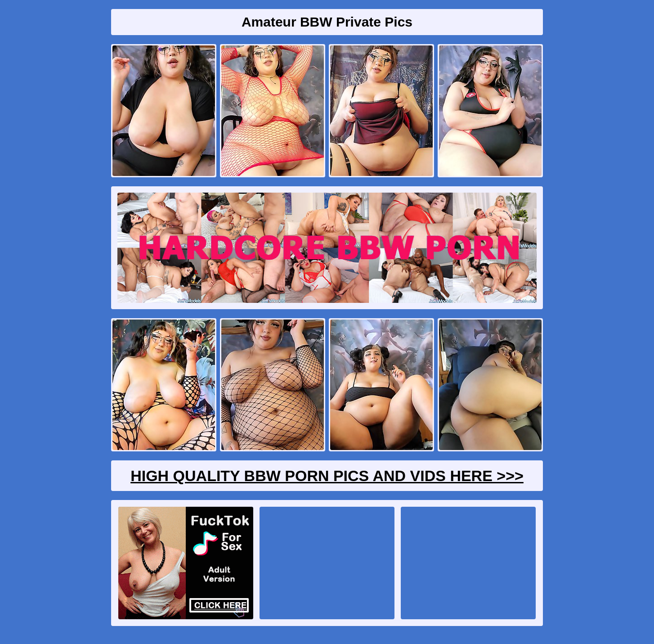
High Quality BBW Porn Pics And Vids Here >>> (327, 476)
